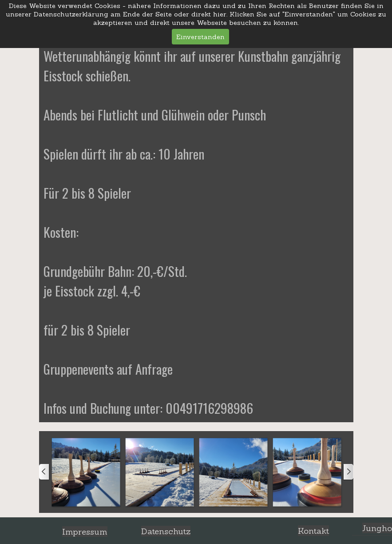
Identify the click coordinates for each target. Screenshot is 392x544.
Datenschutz (166, 531)
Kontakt (313, 531)
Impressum (85, 532)
